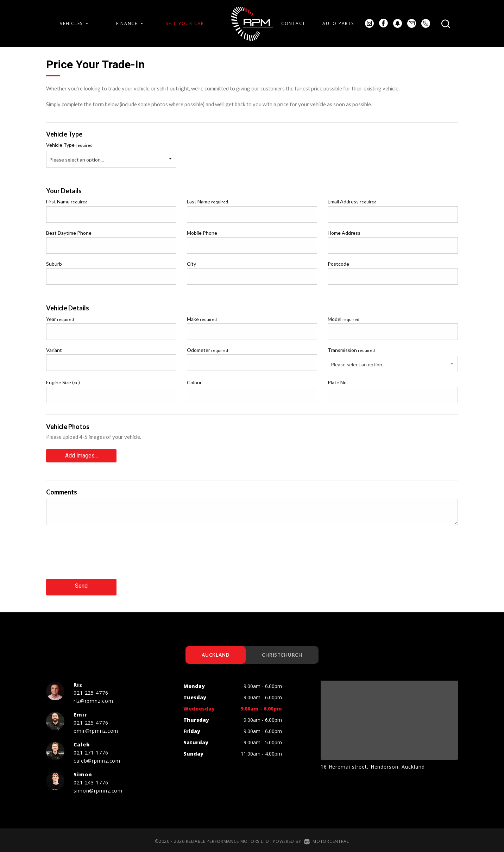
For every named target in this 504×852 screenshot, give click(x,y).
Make (202, 319)
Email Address (352, 201)
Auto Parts (338, 23)
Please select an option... (77, 160)
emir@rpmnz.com (96, 728)
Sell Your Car (185, 23)
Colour (194, 382)
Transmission (351, 350)
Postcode (338, 264)
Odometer (207, 350)
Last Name (207, 201)
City (191, 264)
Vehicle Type (69, 145)
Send (81, 584)
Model (344, 319)
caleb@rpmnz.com (97, 758)
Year (60, 319)
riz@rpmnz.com (93, 698)
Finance (130, 23)
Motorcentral (327, 838)
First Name (67, 201)
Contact (293, 23)
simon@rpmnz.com (98, 788)
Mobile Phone (202, 233)
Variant (54, 350)
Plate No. (338, 382)
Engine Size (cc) (63, 382)
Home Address (344, 233)
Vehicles (74, 23)
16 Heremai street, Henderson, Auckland (373, 764)
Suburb (54, 264)
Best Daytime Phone (69, 233)
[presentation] (100, 556)
